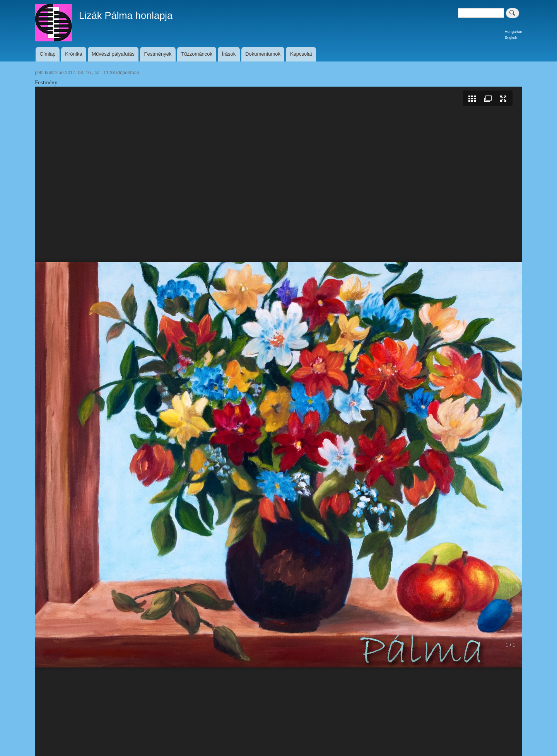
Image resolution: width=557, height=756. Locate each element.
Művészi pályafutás (113, 54)
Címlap (47, 54)
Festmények (158, 54)
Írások (229, 54)
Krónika (73, 54)
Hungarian (513, 32)
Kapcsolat (301, 54)
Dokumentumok (263, 54)
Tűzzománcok (197, 54)
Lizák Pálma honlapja (126, 15)
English (511, 37)
